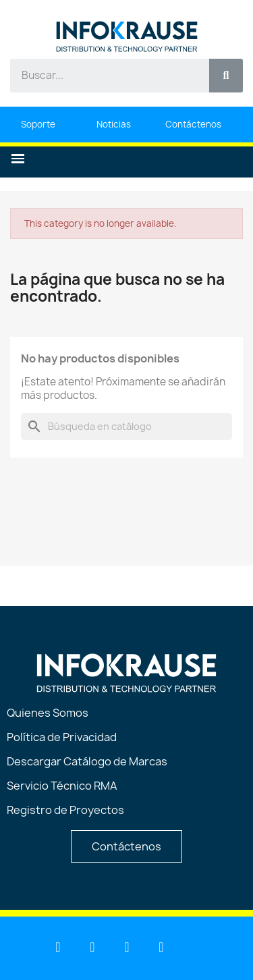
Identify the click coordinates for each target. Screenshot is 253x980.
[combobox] (102, 76)
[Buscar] (126, 427)
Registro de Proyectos (65, 810)
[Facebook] (127, 947)
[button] (18, 159)
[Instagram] (161, 947)
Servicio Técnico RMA (62, 786)
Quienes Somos (48, 713)
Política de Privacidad (62, 737)
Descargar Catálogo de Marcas (87, 761)
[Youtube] (92, 947)
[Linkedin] (58, 947)
